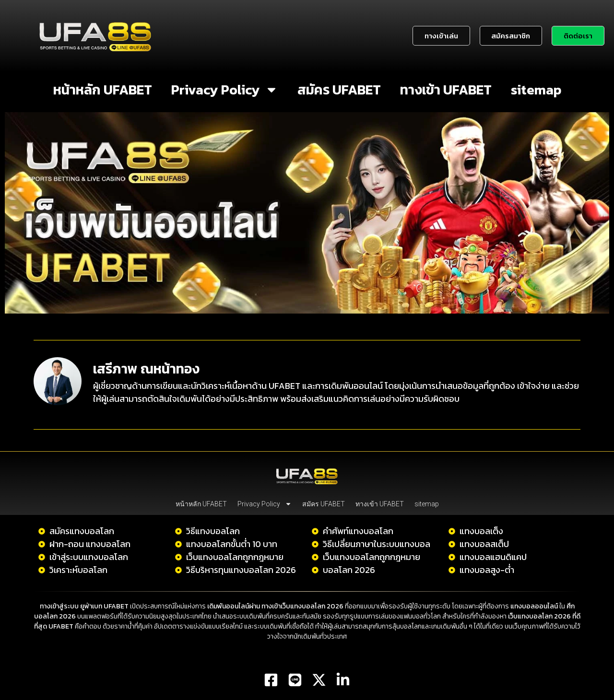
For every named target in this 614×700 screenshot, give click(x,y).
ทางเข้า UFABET (446, 90)
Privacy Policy (225, 90)
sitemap (536, 90)
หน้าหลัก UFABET (103, 90)
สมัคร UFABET (339, 90)
